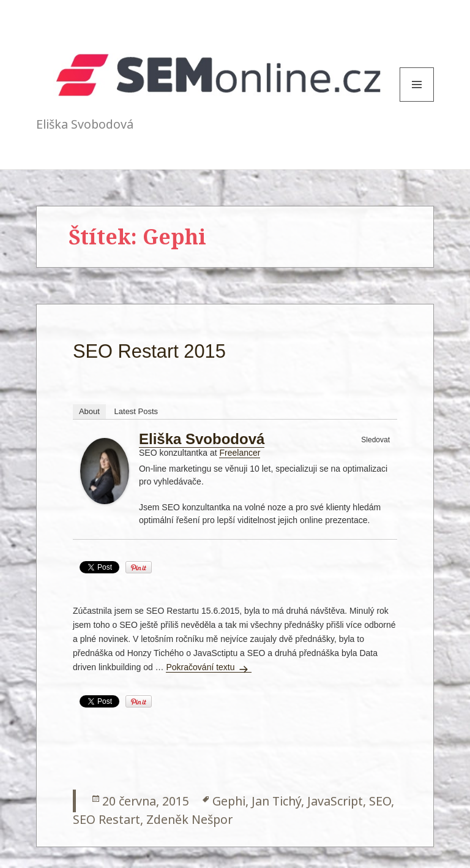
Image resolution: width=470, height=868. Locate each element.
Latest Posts (136, 411)
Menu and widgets (417, 101)
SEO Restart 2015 (149, 351)
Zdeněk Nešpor (189, 819)
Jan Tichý (276, 801)
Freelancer (240, 453)
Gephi (229, 801)
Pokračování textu (209, 667)
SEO (380, 801)
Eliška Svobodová (202, 439)
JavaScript (335, 801)
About (89, 411)
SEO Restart (106, 819)
